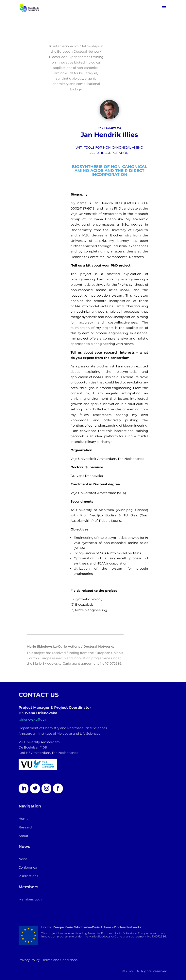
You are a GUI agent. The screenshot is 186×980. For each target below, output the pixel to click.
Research (26, 827)
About (24, 836)
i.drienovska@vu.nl (33, 720)
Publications (28, 876)
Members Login (31, 899)
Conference (28, 868)
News (23, 859)
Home (24, 819)
